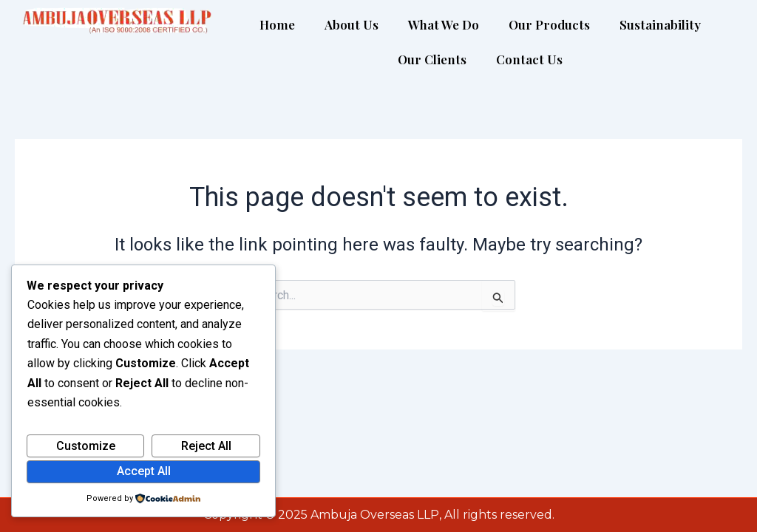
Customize (86, 446)
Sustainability (660, 24)
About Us (352, 24)
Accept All (144, 471)
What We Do (444, 24)
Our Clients (432, 59)
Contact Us (529, 59)
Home (277, 24)
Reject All (206, 446)
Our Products (549, 24)
